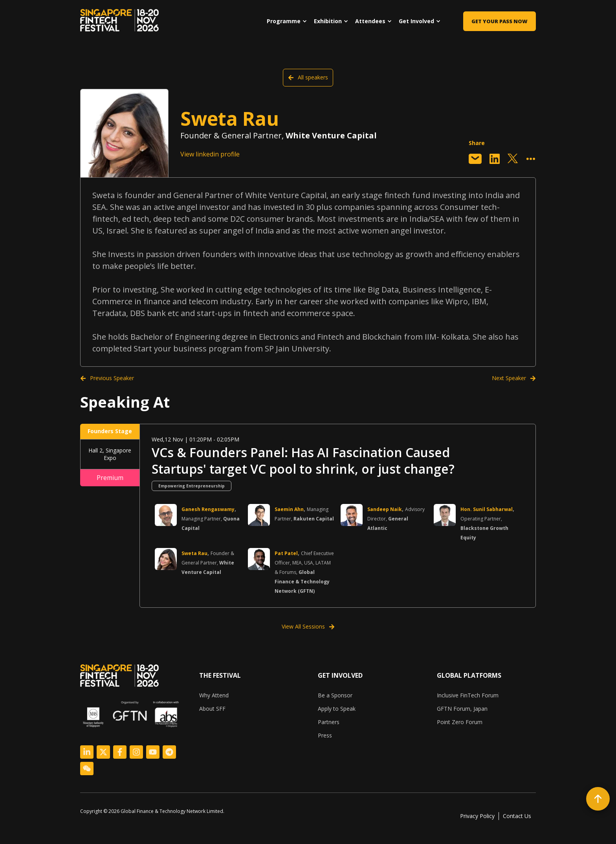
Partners (329, 722)
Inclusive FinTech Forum (468, 695)
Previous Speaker (107, 378)
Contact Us (517, 816)
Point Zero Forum (460, 722)
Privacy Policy (477, 816)
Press (325, 735)
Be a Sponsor (335, 695)
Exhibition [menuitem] (328, 21)
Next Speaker (514, 378)
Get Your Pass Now (500, 21)
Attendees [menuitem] (370, 21)
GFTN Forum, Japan (462, 709)
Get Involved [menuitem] (416, 21)
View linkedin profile (210, 154)
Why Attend (214, 695)
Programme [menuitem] (284, 21)
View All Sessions (308, 627)
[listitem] (155, 811)
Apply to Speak (337, 709)
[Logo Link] (87, 752)
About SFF (212, 709)
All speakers (308, 77)
